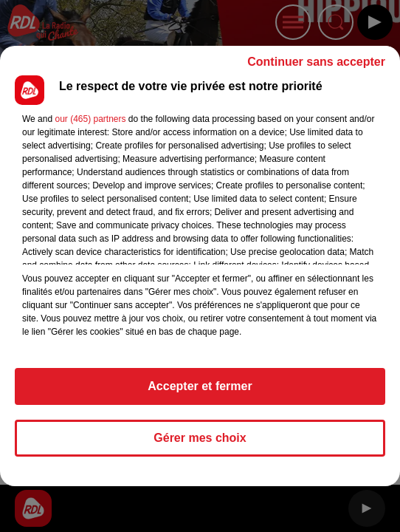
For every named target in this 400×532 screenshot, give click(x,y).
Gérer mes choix (200, 438)
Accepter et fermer (200, 386)
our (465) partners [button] (90, 119)
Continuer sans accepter (316, 62)
